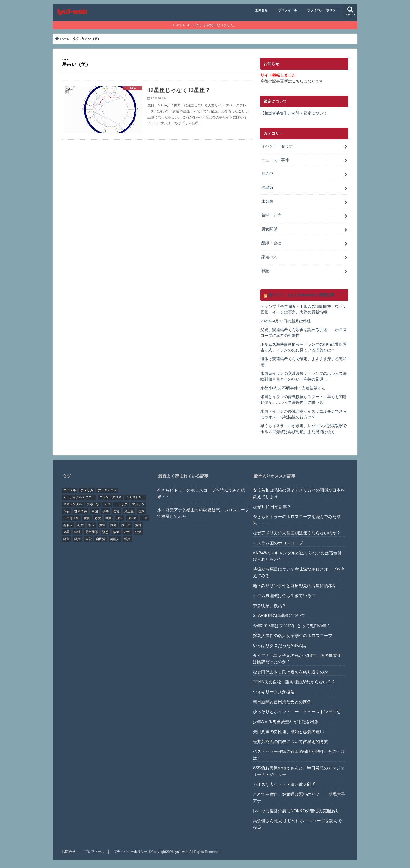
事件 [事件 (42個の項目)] (105, 511)
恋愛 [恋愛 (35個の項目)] (98, 518)
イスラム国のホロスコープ (278, 543)
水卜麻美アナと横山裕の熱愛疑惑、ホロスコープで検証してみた (203, 513)
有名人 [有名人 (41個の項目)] (68, 525)
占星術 (267, 188)
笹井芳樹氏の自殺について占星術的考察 (291, 741)
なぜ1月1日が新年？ (272, 506)
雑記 (265, 271)
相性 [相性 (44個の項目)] (127, 532)
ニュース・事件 (275, 160)
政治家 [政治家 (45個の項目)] (132, 518)
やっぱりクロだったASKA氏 (280, 645)
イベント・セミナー (279, 146)
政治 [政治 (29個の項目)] (119, 518)
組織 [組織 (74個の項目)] (138, 532)
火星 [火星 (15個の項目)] (66, 532)
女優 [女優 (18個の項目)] (87, 518)
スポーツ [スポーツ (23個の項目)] (93, 504)
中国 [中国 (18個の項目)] (95, 511)
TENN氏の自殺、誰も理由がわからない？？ (294, 682)
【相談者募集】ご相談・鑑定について (294, 113)
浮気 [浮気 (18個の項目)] (102, 525)
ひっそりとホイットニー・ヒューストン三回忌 (297, 711)
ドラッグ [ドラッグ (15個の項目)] (121, 504)
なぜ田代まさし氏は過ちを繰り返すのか (291, 672)
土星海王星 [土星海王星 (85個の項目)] (71, 518)
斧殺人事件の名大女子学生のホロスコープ (293, 635)
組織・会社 (271, 243)
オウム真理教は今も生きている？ (284, 595)
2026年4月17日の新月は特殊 (286, 321)
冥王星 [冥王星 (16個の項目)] (129, 511)
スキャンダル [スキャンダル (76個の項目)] (73, 504)
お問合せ (261, 10)
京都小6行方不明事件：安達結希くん (293, 388)
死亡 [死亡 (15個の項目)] (81, 525)
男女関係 (269, 229)
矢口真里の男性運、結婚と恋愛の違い (288, 731)
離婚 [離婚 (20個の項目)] (127, 539)
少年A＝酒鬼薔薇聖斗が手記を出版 (286, 721)
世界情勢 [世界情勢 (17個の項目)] (81, 511)
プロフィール (288, 10)
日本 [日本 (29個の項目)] (145, 518)
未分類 (267, 201)
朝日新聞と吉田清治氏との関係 (282, 701)
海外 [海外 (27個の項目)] (113, 525)
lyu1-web (182, 851)
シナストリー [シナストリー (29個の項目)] (135, 497)
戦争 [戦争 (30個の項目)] (109, 518)
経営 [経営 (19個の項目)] (66, 539)
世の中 (267, 174)
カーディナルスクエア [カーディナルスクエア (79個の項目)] (79, 497)
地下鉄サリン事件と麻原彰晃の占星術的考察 (295, 585)
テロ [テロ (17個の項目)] (107, 504)
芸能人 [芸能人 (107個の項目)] (115, 539)
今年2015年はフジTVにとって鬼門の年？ (292, 625)
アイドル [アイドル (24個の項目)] (70, 490)
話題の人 (269, 257)
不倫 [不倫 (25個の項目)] (66, 511)
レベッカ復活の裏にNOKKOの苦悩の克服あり (296, 810)
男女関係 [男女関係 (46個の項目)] (92, 532)
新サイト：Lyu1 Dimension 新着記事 (301, 295)
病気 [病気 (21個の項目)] (116, 532)
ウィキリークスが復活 (274, 691)
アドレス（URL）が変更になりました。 (207, 25)
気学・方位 (271, 215)
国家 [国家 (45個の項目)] (141, 511)
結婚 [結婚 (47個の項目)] (77, 539)
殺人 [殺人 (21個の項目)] (92, 525)
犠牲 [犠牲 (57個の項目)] (77, 532)
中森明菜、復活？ (270, 605)
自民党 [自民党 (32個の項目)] (101, 539)
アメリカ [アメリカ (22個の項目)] (87, 490)
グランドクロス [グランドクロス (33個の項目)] (110, 497)
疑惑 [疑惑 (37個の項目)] (105, 532)
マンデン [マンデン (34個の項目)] (138, 504)
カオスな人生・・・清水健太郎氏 (284, 784)
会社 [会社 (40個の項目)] (116, 511)
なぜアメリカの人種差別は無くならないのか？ (297, 532)
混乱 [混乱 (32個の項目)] (138, 525)
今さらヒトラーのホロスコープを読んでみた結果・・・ (201, 493)
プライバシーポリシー (323, 10)
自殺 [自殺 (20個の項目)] (88, 539)
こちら (298, 81)
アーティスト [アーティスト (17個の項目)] (107, 490)
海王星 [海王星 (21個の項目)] (126, 525)
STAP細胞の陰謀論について (279, 615)
